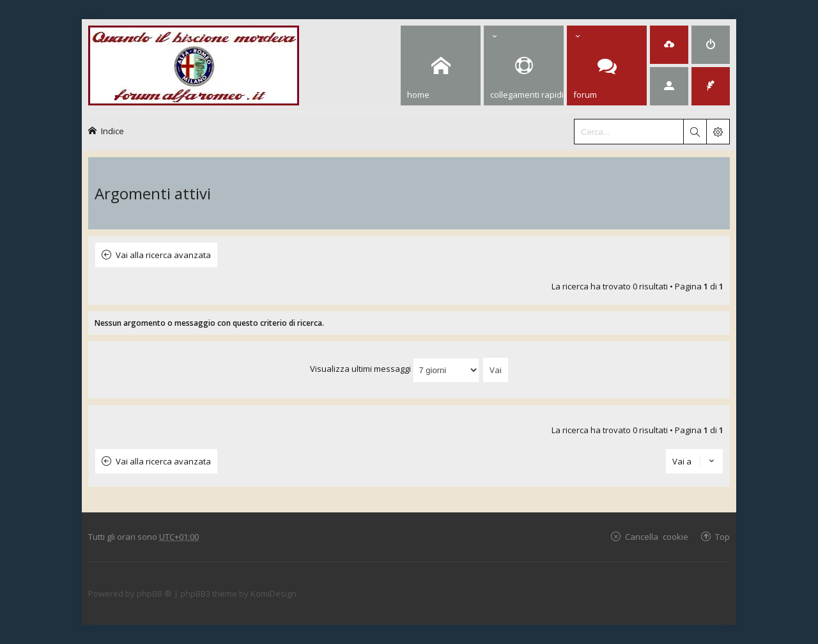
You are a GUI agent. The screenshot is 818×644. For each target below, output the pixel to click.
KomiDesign (274, 594)
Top (722, 536)
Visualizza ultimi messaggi (395, 369)
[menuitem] (669, 45)
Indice (112, 131)
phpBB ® (154, 594)
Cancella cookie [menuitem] (657, 536)
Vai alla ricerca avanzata (163, 255)
